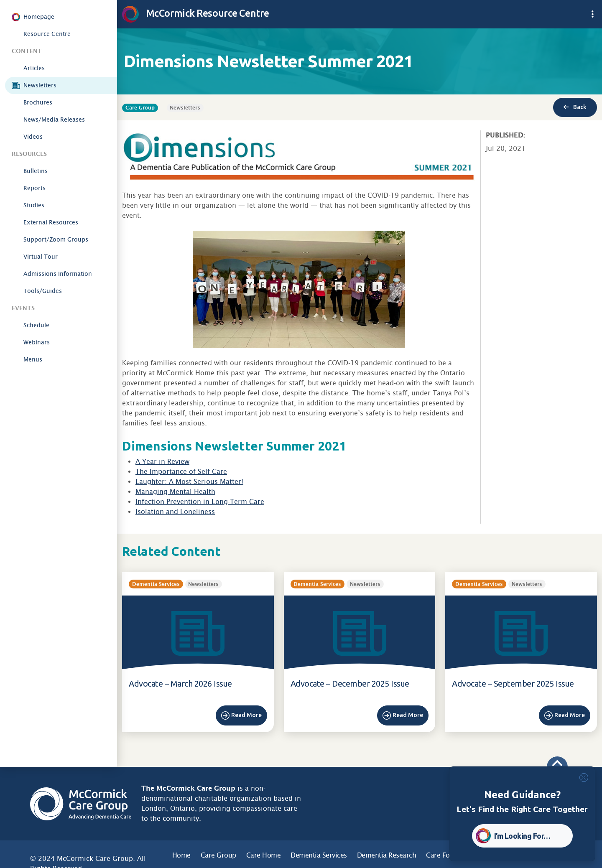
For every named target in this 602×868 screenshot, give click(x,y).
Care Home (264, 855)
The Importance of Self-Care (181, 472)
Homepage (39, 17)
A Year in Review (162, 462)
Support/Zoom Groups (56, 239)
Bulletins (36, 171)
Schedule (36, 325)
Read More (246, 715)
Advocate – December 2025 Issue (350, 683)
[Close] (584, 778)
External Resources (51, 222)
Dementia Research (387, 855)
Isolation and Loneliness (175, 512)
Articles (34, 68)
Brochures (38, 102)
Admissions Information (58, 274)
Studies (34, 205)
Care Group (218, 855)
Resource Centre (47, 34)
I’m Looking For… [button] (522, 836)
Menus (33, 359)
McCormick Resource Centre (196, 13)
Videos (33, 137)
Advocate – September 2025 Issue (513, 683)
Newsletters (40, 85)
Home (181, 855)
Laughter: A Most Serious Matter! (189, 482)
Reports (34, 188)
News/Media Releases (54, 120)
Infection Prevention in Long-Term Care (200, 502)
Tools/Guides (43, 291)
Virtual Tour (41, 257)
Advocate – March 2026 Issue (180, 683)
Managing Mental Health (175, 492)
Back (575, 107)
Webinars (37, 342)
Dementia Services (319, 855)
